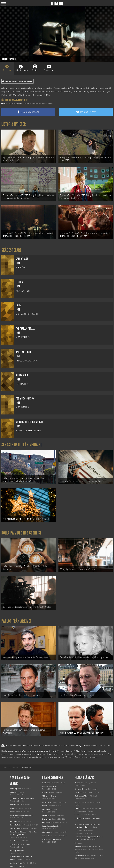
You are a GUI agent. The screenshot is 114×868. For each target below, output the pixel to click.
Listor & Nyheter (14, 124)
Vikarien (45, 786)
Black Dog (13, 782)
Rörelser (13, 798)
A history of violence (49, 790)
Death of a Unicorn (16, 819)
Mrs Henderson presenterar (52, 833)
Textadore (78, 837)
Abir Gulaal (14, 815)
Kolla (76, 824)
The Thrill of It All (58, 92)
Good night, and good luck (52, 820)
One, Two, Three (80, 92)
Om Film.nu (79, 777)
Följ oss (77, 796)
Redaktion (78, 786)
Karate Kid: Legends (17, 860)
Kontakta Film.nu (81, 783)
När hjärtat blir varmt (50, 803)
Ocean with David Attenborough (21, 809)
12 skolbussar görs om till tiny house (87, 812)
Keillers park (47, 796)
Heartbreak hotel (48, 816)
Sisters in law (47, 813)
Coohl (77, 808)
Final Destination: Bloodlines (20, 838)
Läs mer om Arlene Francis (15, 100)
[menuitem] (5, 762)
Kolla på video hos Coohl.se (21, 530)
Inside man (46, 777)
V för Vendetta (47, 826)
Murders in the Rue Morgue (31, 95)
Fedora (98, 92)
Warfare (13, 805)
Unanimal (13, 802)
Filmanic (78, 802)
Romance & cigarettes (50, 780)
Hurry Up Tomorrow (17, 844)
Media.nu (78, 840)
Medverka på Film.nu (82, 790)
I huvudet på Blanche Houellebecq (22, 792)
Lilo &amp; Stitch (16, 857)
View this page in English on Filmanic (17, 81)
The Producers (47, 830)
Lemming (46, 809)
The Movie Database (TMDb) (69, 745)
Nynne (45, 799)
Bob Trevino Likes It (17, 786)
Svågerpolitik (79, 849)
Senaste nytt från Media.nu (22, 443)
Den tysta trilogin (16, 822)
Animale (13, 835)
